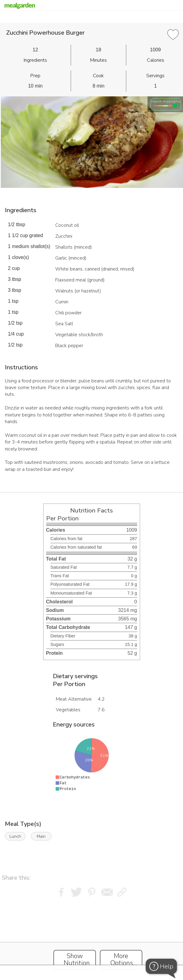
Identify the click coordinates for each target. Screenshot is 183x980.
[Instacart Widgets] (92, 937)
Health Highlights (166, 101)
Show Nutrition (77, 960)
